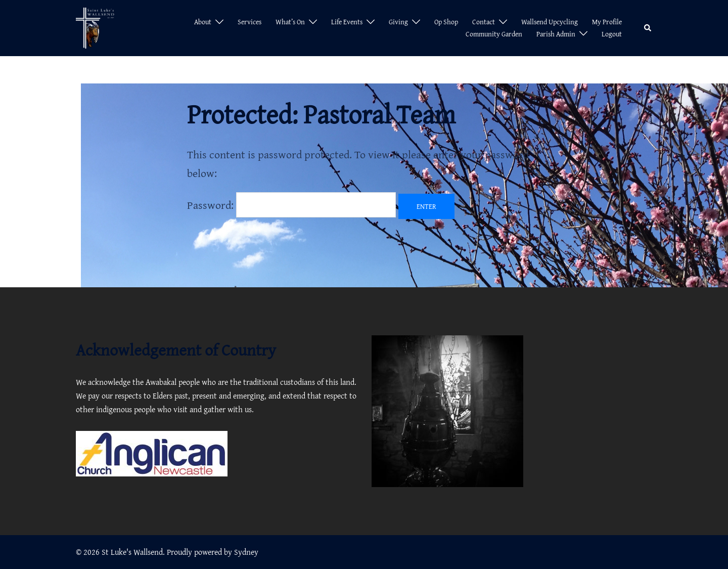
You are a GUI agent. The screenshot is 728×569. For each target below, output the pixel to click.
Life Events (347, 22)
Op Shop (446, 22)
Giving (398, 22)
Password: (291, 205)
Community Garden (494, 34)
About (203, 22)
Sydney (246, 552)
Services (249, 22)
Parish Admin (556, 34)
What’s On (290, 22)
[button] (648, 28)
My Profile (607, 22)
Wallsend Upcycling (550, 22)
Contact (484, 22)
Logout (612, 34)
